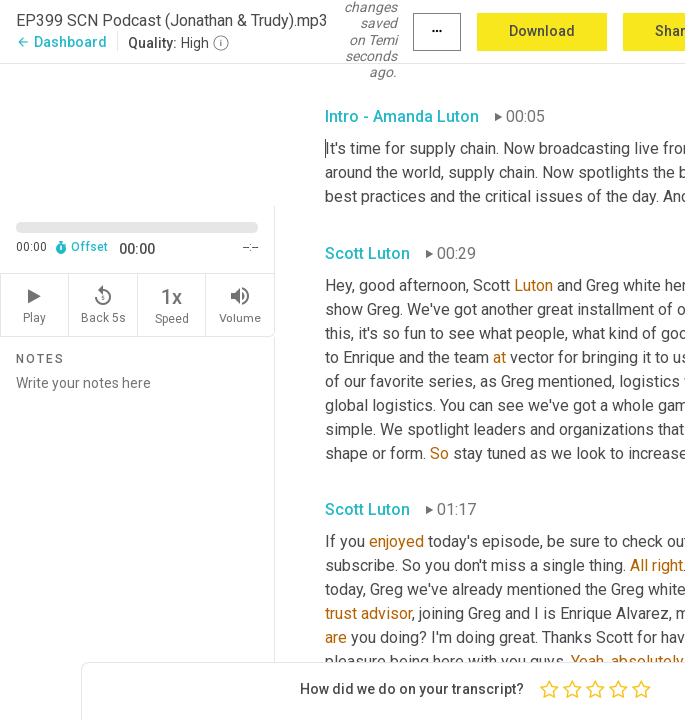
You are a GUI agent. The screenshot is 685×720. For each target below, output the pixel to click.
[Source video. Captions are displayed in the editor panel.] (137, 133)
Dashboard (61, 42)
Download (542, 31)
